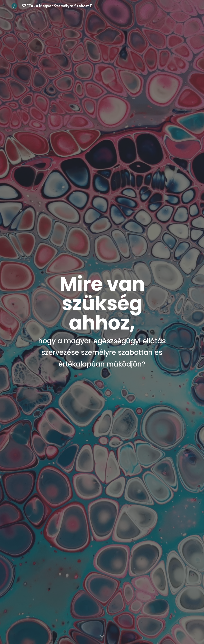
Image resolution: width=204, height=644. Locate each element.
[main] (102, 322)
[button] (5, 6)
